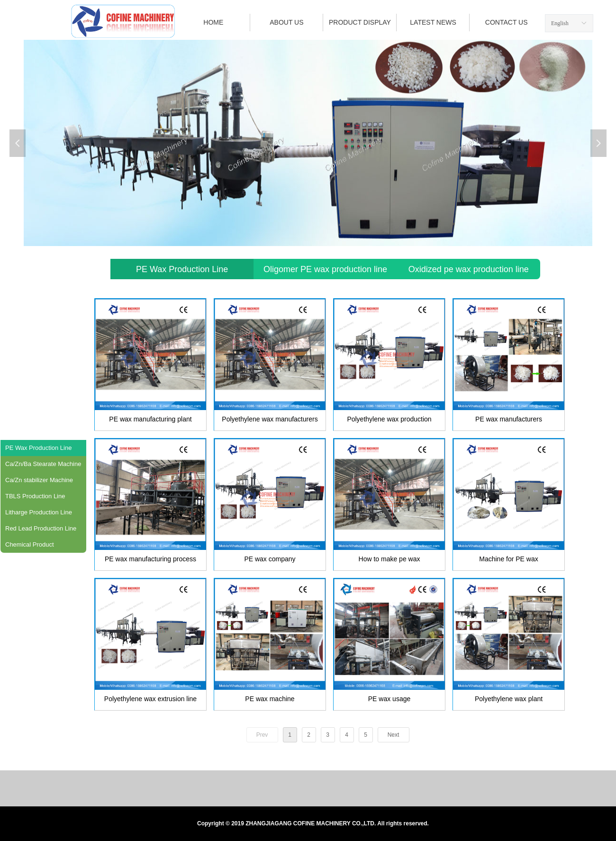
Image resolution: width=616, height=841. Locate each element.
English (560, 23)
